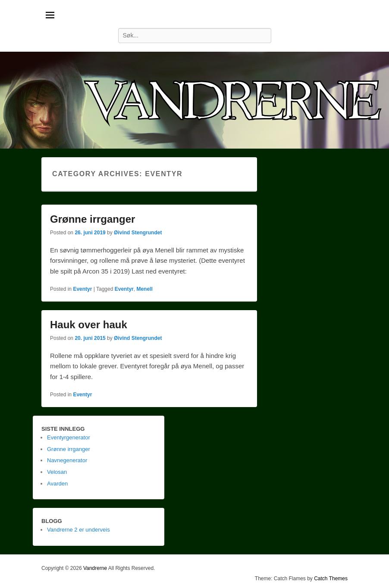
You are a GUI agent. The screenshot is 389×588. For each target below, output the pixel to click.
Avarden (57, 484)
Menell (144, 289)
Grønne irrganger (93, 219)
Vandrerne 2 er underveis (78, 530)
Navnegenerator (67, 460)
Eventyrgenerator (69, 437)
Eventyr (82, 289)
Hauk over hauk (89, 325)
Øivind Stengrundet (138, 233)
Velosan (57, 472)
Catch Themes (331, 579)
